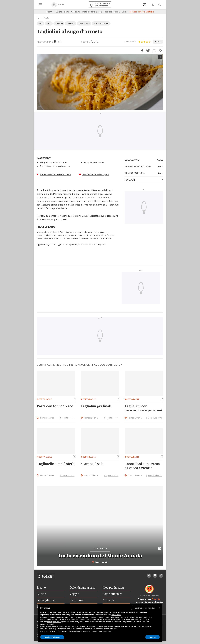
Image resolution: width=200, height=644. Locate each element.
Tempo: (47, 418)
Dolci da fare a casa (92, 12)
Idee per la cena (112, 12)
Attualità (76, 12)
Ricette (50, 12)
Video (125, 12)
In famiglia (71, 23)
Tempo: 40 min (100, 562)
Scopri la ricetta (67, 418)
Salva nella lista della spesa (56, 174)
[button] (142, 51)
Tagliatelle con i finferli (56, 464)
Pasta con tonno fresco (55, 406)
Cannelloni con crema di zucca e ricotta (142, 466)
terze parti (77, 617)
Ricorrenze (59, 23)
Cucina (59, 12)
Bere (67, 12)
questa (87, 216)
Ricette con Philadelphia (142, 12)
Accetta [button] (153, 637)
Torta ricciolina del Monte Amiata (100, 556)
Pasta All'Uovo (84, 23)
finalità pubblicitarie (54, 622)
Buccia (156, 599)
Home (39, 18)
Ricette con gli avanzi (101, 23)
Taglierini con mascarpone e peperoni (143, 408)
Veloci (49, 23)
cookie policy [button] (116, 615)
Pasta (40, 23)
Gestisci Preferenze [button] (52, 637)
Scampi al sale (92, 464)
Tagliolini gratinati (96, 406)
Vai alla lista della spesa (96, 174)
